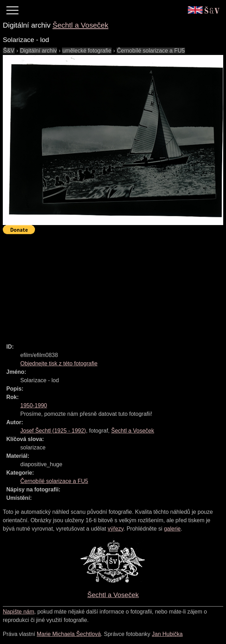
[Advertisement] (114, 286)
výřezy (116, 529)
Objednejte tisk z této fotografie (59, 363)
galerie (172, 529)
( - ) (53, 431)
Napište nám (19, 612)
